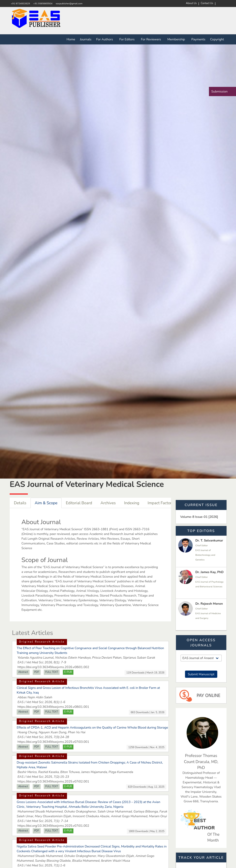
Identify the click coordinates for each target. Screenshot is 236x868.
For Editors (128, 39)
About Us (191, 3)
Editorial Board (79, 503)
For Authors (105, 39)
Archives (108, 503)
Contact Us (207, 3)
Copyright (217, 39)
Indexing (132, 503)
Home (71, 39)
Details (20, 503)
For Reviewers (152, 39)
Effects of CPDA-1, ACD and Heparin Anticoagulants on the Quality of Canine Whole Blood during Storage (92, 728)
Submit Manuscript (201, 674)
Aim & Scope (46, 503)
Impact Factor (160, 503)
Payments (198, 39)
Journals (86, 39)
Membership (177, 39)
